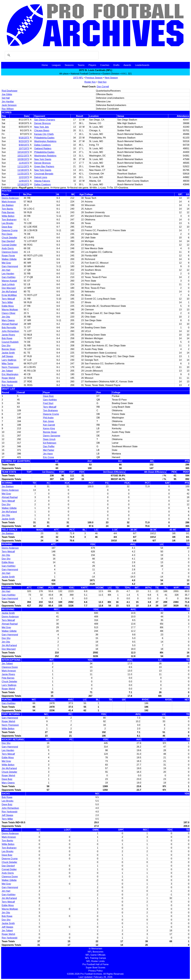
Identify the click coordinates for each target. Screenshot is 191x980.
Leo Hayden (8, 274)
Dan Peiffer (49, 446)
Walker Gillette (9, 259)
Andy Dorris (8, 248)
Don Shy (6, 346)
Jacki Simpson (9, 105)
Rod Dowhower (10, 91)
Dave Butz (7, 227)
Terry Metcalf (8, 299)
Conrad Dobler (9, 245)
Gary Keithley (9, 277)
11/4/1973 (24, 163)
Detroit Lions (41, 177)
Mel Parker (49, 450)
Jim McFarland (9, 292)
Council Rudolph (10, 342)
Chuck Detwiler (9, 238)
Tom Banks (7, 209)
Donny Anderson (10, 198)
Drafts (116, 65)
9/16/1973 (24, 138)
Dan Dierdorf (8, 241)
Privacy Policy (96, 971)
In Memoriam (95, 949)
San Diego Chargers (45, 120)
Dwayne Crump (10, 230)
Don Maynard (9, 288)
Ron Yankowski (10, 382)
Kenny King (49, 428)
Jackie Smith (8, 353)
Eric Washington (10, 374)
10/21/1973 (23, 156)
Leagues (56, 65)
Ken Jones (48, 421)
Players (92, 65)
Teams (81, 65)
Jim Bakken (8, 205)
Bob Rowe (7, 338)
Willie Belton (8, 216)
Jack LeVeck (8, 284)
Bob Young (7, 385)
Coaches (105, 65)
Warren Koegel (9, 281)
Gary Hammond (10, 266)
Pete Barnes (8, 212)
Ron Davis (7, 234)
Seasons (69, 65)
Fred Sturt (48, 403)
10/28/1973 (23, 159)
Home (45, 65)
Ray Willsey (8, 109)
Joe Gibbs (7, 94)
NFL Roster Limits (95, 961)
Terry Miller (7, 302)
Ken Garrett (49, 425)
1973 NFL (78, 78)
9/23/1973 (24, 141)
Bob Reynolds (9, 328)
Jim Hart (6, 270)
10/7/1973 (24, 148)
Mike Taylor (8, 364)
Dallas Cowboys (43, 145)
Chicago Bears (42, 130)
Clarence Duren (10, 252)
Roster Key (90, 82)
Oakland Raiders (43, 148)
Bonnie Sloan (9, 349)
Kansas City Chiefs (44, 134)
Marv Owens (8, 320)
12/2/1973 (24, 177)
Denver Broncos (43, 123)
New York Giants (43, 159)
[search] (51, 55)
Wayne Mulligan (10, 310)
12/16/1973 (23, 184)
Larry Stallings (9, 360)
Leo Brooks (8, 223)
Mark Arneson (9, 202)
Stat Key (102, 82)
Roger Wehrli (8, 378)
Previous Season (94, 78)
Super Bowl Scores (96, 968)
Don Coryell (103, 87)
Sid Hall (6, 98)
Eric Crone (48, 457)
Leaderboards (142, 65)
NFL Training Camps (96, 958)
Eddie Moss (8, 306)
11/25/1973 (23, 174)
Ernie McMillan (9, 295)
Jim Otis (6, 317)
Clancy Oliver (9, 313)
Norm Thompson (10, 367)
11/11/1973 (23, 166)
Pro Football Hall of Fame (95, 964)
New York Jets (41, 127)
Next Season (111, 78)
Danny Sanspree (52, 436)
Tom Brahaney (9, 220)
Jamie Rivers (8, 335)
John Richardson (10, 331)
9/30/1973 (24, 145)
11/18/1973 (23, 170)
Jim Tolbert (7, 371)
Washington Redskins (45, 141)
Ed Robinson (50, 443)
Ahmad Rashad (10, 324)
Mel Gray (6, 263)
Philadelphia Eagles (44, 138)
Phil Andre (48, 418)
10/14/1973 (23, 152)
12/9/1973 (24, 181)
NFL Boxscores (96, 952)
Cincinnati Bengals (44, 174)
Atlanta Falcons (42, 181)
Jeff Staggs (7, 356)
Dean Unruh (49, 439)
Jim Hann (48, 454)
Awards (127, 65)
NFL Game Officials (96, 955)
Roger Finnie (8, 256)
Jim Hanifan (8, 102)
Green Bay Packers (44, 166)
